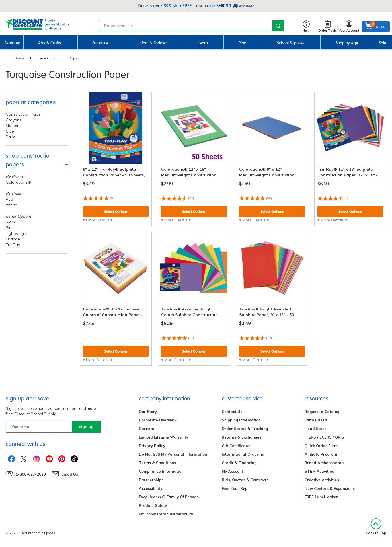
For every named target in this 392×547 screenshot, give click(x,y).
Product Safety (153, 505)
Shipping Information (241, 420)
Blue (10, 228)
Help (306, 27)
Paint (11, 137)
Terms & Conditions (157, 463)
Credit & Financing (239, 463)
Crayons (14, 120)
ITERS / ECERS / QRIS (324, 437)
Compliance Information (161, 471)
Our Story (148, 412)
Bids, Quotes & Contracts (245, 480)
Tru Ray (13, 245)
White (11, 205)
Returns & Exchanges (242, 437)
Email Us (70, 474)
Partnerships (151, 480)
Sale (383, 43)
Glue (10, 131)
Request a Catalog (322, 412)
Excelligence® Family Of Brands (169, 497)
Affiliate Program (321, 454)
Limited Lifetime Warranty (164, 437)
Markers (13, 126)
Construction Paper (24, 114)
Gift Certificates (237, 446)
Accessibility (151, 488)
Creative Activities (322, 480)
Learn (203, 43)
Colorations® (18, 182)
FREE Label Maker (321, 497)
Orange (13, 239)
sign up (86, 427)
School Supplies (291, 43)
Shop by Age (347, 43)
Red (9, 199)
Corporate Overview (158, 420)
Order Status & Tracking (245, 429)
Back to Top (376, 527)
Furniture (100, 43)
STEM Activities (319, 471)
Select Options (116, 212)
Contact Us (232, 412)
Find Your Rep (235, 488)
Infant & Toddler (153, 43)
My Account (232, 471)
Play (242, 43)
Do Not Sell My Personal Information (173, 454)
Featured (12, 43)
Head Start (315, 429)
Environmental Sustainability (166, 514)
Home (19, 58)
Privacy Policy (152, 446)
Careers (146, 429)
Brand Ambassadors (324, 463)
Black (11, 222)
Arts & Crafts (50, 43)
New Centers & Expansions (330, 488)
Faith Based (316, 420)
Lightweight (17, 233)
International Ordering (243, 454)
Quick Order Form (321, 446)
